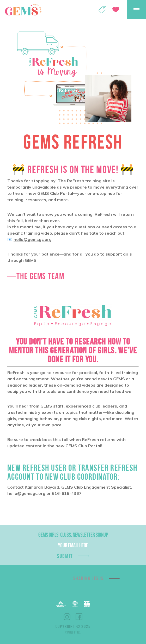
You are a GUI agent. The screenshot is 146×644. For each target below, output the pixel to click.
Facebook (79, 617)
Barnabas (61, 604)
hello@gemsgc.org (33, 239)
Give (116, 10)
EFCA (75, 604)
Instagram (67, 617)
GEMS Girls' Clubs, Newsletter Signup (73, 535)
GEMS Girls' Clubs (23, 10)
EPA (87, 604)
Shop (102, 10)
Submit (65, 556)
